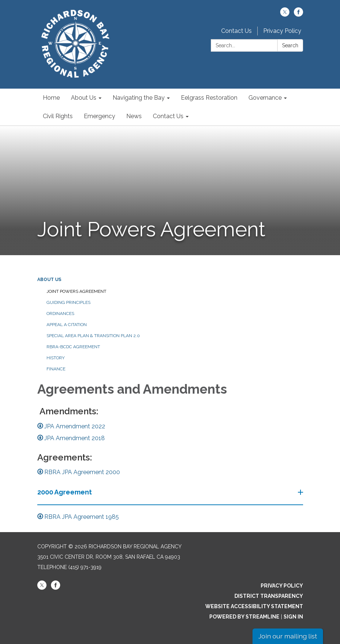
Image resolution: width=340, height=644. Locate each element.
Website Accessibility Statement (254, 606)
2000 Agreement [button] (65, 492)
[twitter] (285, 15)
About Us (49, 280)
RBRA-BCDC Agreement (73, 347)
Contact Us (236, 31)
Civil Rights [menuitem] (58, 116)
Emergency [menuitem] (99, 116)
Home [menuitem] (51, 98)
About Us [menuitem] (84, 98)
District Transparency (269, 596)
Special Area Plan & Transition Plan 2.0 (93, 336)
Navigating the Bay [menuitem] (139, 98)
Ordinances (60, 314)
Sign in (293, 617)
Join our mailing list (288, 636)
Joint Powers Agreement (76, 291)
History (56, 358)
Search (290, 45)
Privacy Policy (282, 31)
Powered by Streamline (244, 617)
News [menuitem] (134, 116)
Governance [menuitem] (265, 98)
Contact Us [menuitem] (168, 116)
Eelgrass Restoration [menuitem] (209, 98)
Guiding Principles (68, 302)
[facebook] (298, 15)
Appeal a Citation (67, 325)
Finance (56, 369)
